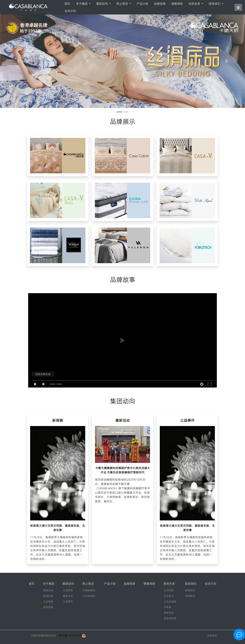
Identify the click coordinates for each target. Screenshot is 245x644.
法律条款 (212, 636)
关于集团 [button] (82, 4)
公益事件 (68, 602)
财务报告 (169, 613)
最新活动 (68, 596)
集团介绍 (48, 590)
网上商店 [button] (123, 4)
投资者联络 (170, 618)
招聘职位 (190, 596)
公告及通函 (170, 602)
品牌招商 (160, 4)
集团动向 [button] (102, 4)
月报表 (168, 607)
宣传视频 (48, 607)
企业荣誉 (48, 602)
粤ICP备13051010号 (70, 636)
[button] (238, 7)
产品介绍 (142, 4)
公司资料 (169, 590)
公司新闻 (68, 590)
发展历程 (48, 596)
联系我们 (190, 590)
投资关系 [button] (195, 4)
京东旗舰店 (89, 596)
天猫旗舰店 (89, 590)
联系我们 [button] (215, 4)
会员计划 (70, 11)
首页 (67, 4)
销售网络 (177, 4)
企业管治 (169, 596)
